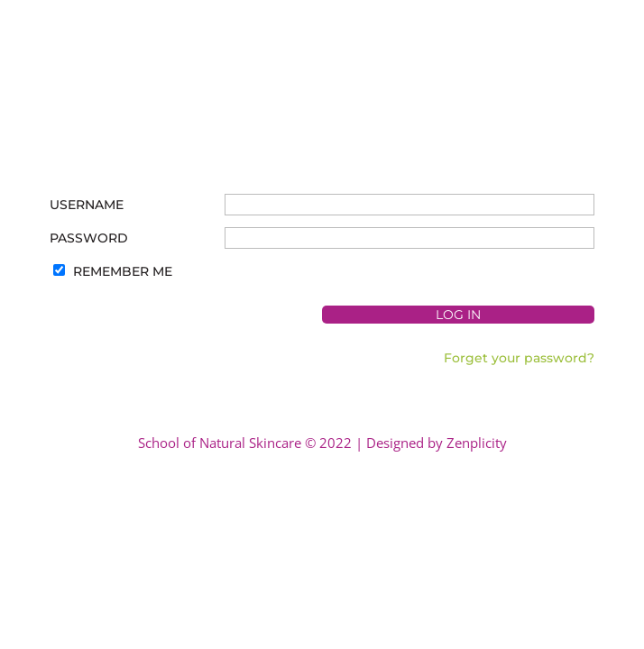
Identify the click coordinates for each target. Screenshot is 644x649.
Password (89, 238)
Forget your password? (519, 358)
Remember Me (123, 271)
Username (87, 205)
